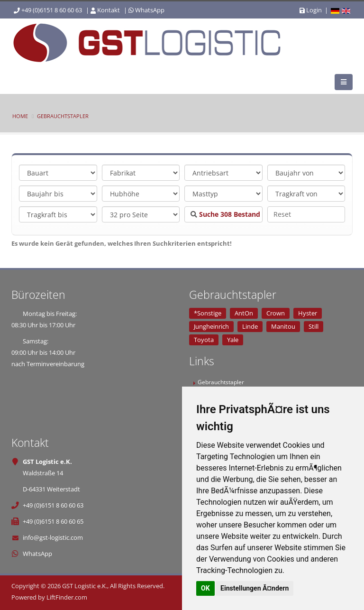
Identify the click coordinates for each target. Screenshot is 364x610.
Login (311, 10)
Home (20, 116)
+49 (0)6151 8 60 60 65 (53, 521)
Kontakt (109, 10)
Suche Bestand (225, 214)
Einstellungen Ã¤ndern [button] (255, 588)
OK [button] (205, 588)
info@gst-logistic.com (53, 537)
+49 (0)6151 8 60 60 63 (52, 10)
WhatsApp (150, 10)
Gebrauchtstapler (63, 116)
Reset (282, 214)
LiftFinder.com (67, 597)
